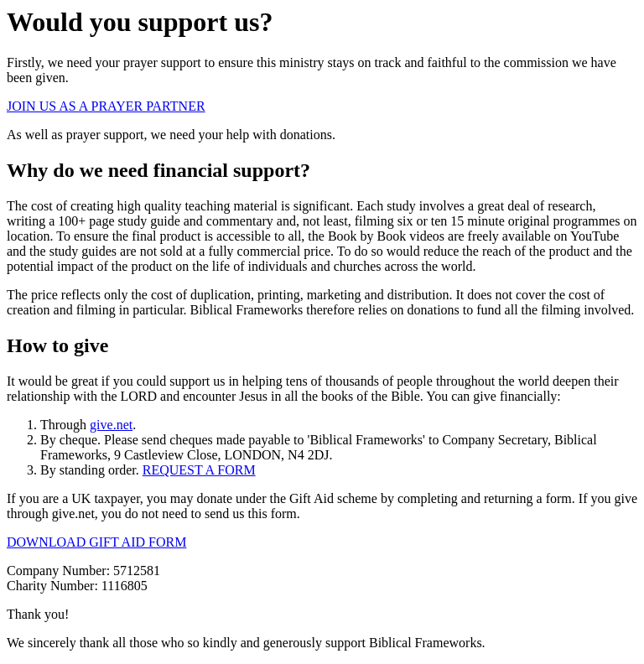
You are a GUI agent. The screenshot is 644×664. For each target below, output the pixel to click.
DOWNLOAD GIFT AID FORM (96, 542)
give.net (111, 425)
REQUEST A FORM (199, 470)
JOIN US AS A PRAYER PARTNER (106, 106)
